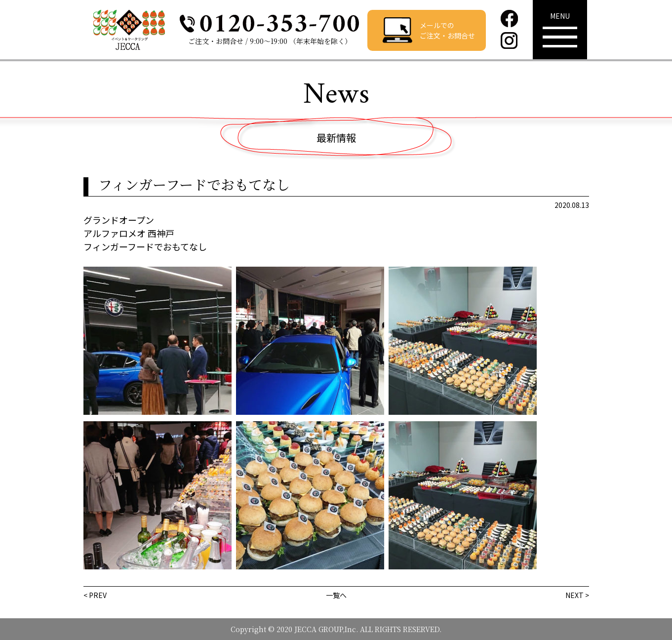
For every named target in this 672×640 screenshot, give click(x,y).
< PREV (95, 595)
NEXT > (577, 595)
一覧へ (336, 595)
